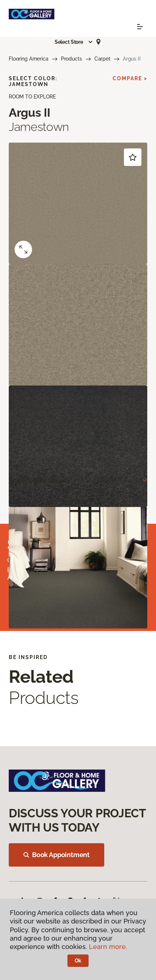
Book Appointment (56, 855)
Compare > (130, 78)
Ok (78, 961)
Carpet (102, 59)
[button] (74, 42)
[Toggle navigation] (140, 27)
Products (71, 59)
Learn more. (108, 947)
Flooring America (29, 59)
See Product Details (39, 481)
